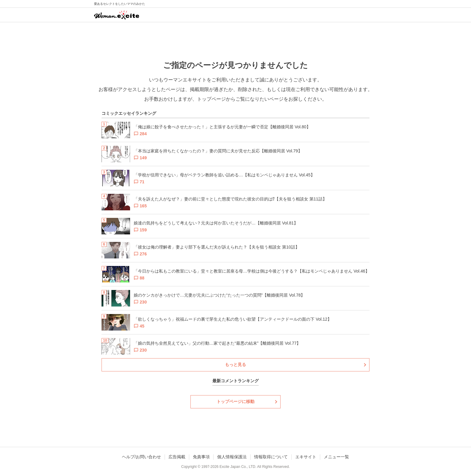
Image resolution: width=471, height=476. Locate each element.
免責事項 (201, 457)
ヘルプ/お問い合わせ (141, 457)
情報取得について (271, 457)
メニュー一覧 (336, 457)
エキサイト (306, 457)
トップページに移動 (235, 401)
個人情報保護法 (232, 457)
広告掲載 (177, 457)
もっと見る (235, 365)
